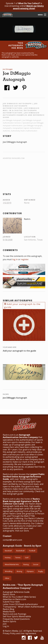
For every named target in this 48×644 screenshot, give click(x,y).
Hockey (8, 557)
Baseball (8, 551)
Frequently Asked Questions (16, 619)
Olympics (30, 571)
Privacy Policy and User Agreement (19, 633)
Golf (27, 557)
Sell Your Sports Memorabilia (17, 616)
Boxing (19, 571)
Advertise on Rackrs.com (14, 158)
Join (5, 624)
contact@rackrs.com (12, 540)
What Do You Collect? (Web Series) (19, 597)
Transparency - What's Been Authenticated (23, 607)
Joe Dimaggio (8, 69)
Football (32, 551)
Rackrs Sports (9, 621)
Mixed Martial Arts (12, 564)
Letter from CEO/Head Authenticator (20, 604)
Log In (6, 626)
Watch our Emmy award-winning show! (28, 7)
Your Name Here (10, 347)
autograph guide (15, 494)
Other (7, 578)
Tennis (18, 557)
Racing (26, 564)
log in (15, 259)
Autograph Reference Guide (16, 592)
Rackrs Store (9, 594)
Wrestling (9, 571)
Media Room (9, 612)
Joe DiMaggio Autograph (15, 398)
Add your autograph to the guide (22, 306)
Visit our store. (22, 531)
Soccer (36, 564)
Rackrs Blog (9, 609)
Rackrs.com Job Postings (15, 614)
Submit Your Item (11, 602)
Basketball (20, 551)
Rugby (41, 571)
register (25, 259)
